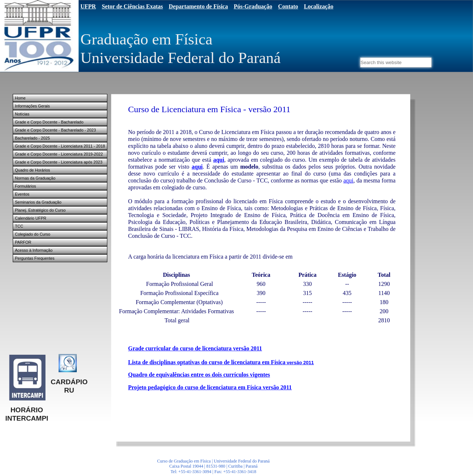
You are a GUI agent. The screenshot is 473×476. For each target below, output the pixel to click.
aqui (219, 160)
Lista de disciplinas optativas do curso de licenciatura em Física (207, 362)
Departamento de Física (198, 6)
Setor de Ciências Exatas (132, 6)
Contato (288, 6)
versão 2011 (299, 363)
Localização (319, 6)
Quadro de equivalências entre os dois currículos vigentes (199, 375)
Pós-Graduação (253, 6)
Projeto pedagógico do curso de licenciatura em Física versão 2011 (210, 387)
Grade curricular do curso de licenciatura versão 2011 (195, 348)
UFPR (88, 6)
